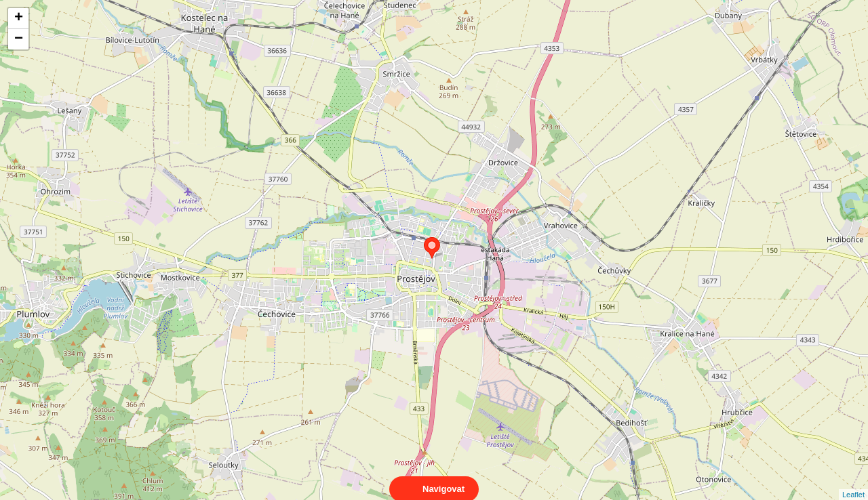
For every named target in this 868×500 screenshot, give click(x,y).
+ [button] (19, 18)
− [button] (19, 39)
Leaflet (853, 482)
